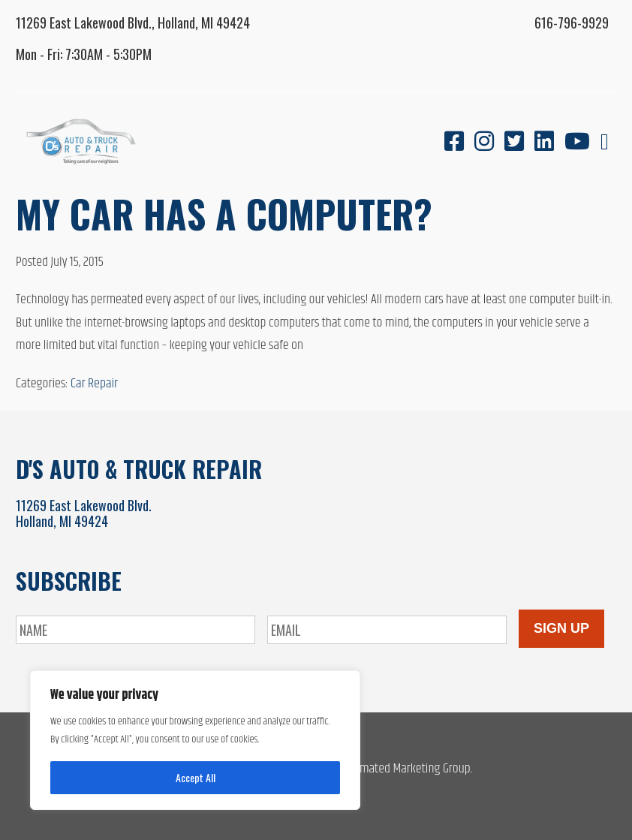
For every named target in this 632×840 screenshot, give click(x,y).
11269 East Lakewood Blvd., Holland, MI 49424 (133, 23)
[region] (195, 740)
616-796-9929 (572, 23)
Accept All (196, 777)
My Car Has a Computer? (224, 213)
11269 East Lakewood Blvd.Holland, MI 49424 (84, 513)
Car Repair (94, 384)
